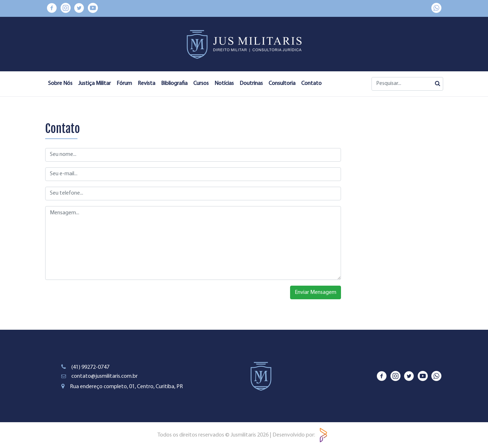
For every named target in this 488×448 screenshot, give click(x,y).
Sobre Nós (60, 84)
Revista (146, 84)
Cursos (201, 84)
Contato (311, 84)
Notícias (224, 84)
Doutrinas (251, 84)
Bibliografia (174, 84)
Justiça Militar (94, 84)
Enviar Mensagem (316, 292)
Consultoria (282, 84)
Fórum (124, 84)
